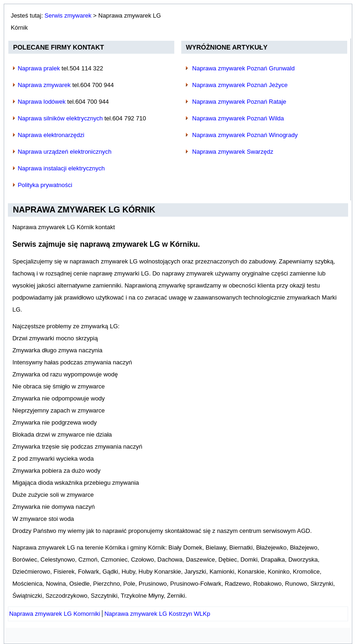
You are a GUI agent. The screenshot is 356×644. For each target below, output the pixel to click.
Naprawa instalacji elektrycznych (61, 168)
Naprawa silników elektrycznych (60, 118)
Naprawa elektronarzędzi (51, 135)
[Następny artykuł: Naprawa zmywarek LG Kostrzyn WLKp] (157, 614)
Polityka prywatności (45, 185)
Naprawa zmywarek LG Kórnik (84, 210)
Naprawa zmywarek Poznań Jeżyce (240, 85)
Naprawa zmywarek (44, 85)
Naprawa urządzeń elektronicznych (64, 152)
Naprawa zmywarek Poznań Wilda (238, 118)
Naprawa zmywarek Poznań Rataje (239, 102)
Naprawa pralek (39, 68)
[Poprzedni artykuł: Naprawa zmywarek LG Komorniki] (55, 614)
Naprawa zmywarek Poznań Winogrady (245, 135)
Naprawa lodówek (41, 102)
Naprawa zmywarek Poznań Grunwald (244, 68)
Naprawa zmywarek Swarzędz (233, 152)
